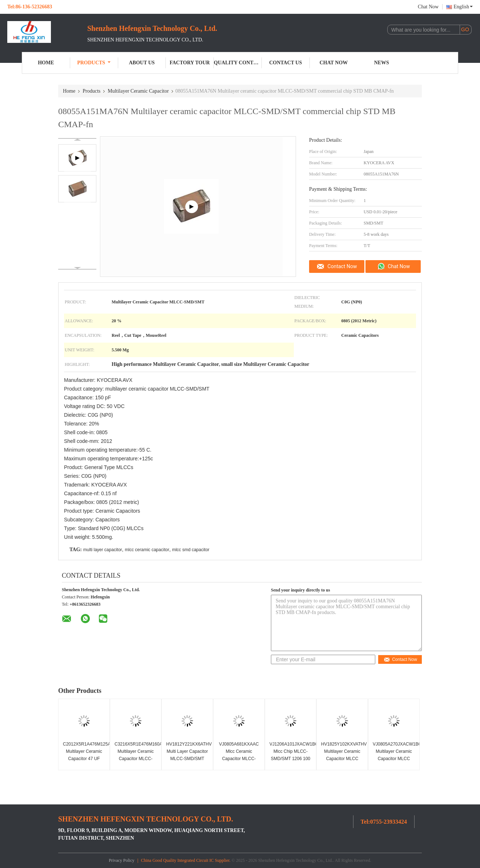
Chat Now (428, 7)
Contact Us (285, 63)
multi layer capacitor (103, 550)
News (382, 63)
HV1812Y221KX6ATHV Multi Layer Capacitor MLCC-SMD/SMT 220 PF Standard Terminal (188, 759)
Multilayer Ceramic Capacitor (138, 91)
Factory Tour (190, 63)
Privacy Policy (121, 860)
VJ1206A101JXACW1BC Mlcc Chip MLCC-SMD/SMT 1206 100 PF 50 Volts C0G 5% (291, 755)
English (463, 7)
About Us (142, 63)
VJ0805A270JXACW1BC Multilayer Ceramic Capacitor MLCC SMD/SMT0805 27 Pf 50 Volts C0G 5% (395, 759)
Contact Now (342, 266)
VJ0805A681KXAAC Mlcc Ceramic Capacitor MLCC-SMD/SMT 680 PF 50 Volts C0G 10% (239, 759)
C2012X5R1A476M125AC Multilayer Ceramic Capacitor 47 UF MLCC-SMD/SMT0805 (85, 759)
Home (46, 63)
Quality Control (238, 63)
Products (94, 63)
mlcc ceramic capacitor (147, 550)
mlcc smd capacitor (191, 550)
